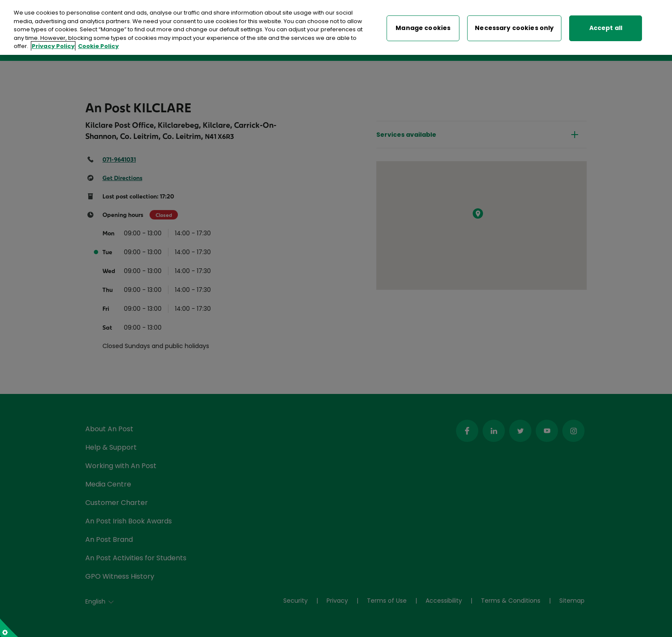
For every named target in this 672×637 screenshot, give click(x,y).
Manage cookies (423, 26)
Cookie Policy (98, 44)
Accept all (606, 26)
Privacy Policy (53, 44)
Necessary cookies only (514, 26)
